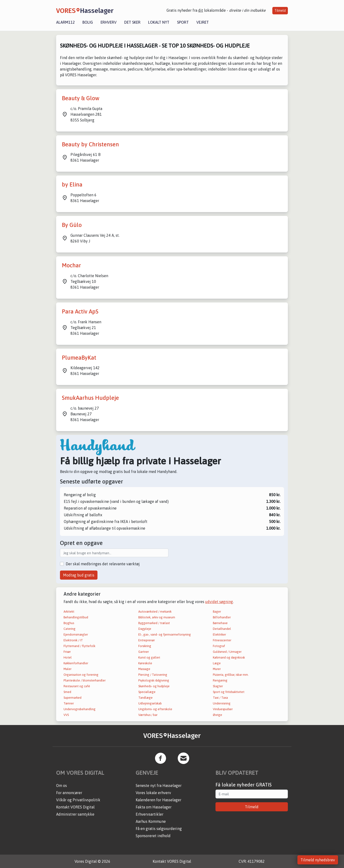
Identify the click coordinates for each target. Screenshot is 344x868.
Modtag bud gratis (79, 575)
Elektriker (219, 635)
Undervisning (222, 703)
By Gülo (72, 225)
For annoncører (69, 793)
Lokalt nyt (159, 22)
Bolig (88, 22)
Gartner (144, 652)
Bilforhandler (222, 617)
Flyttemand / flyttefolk (79, 646)
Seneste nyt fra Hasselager (159, 786)
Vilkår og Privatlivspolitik (78, 800)
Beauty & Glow (81, 98)
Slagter (218, 686)
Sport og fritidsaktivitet (229, 692)
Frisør (67, 652)
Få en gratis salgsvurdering (159, 829)
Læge (217, 663)
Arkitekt (69, 612)
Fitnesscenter (222, 640)
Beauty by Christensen (90, 144)
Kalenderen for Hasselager (159, 800)
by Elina (72, 184)
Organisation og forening (81, 675)
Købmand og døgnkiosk (229, 657)
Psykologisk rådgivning (154, 680)
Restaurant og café (77, 686)
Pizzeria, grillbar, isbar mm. (231, 675)
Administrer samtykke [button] (75, 814)
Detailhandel (222, 629)
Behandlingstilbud (76, 617)
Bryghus (69, 623)
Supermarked (73, 698)
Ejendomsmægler (76, 635)
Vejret (203, 22)
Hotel (68, 657)
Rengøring (220, 680)
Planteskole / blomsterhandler (85, 680)
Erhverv (109, 22)
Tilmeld (280, 11)
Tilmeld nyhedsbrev (318, 860)
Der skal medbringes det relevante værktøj (103, 564)
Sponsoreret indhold (153, 836)
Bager (217, 612)
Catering (70, 629)
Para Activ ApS (80, 311)
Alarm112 (65, 22)
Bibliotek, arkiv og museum (157, 617)
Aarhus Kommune (151, 821)
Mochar (71, 265)
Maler (67, 669)
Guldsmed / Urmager (227, 652)
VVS (66, 715)
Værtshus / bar (148, 715)
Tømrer (69, 703)
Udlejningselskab (150, 703)
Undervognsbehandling (80, 709)
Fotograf (219, 646)
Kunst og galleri (149, 657)
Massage (144, 669)
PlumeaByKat (79, 358)
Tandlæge (145, 698)
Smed (67, 692)
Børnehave (220, 623)
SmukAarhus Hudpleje (90, 398)
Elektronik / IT (73, 640)
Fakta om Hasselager (154, 807)
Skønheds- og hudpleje (154, 686)
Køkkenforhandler (76, 663)
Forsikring (145, 646)
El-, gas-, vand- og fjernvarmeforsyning (165, 635)
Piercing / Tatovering (153, 675)
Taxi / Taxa (220, 698)
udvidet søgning (219, 602)
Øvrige (218, 715)
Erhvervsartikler (150, 814)
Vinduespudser (223, 709)
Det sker (132, 22)
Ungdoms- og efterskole (155, 709)
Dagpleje (145, 629)
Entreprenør (147, 640)
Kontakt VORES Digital (75, 807)
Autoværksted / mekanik (155, 612)
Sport (183, 22)
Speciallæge (147, 692)
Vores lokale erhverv (153, 793)
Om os (62, 786)
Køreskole (145, 663)
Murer (217, 669)
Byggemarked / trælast (154, 623)
